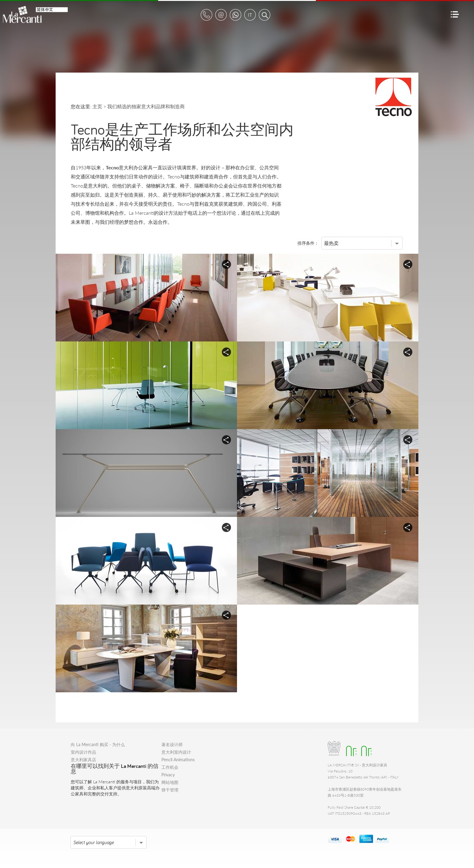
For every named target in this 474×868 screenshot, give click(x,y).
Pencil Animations (178, 760)
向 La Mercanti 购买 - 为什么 (98, 744)
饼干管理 (170, 790)
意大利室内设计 (176, 752)
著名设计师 (172, 744)
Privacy (168, 775)
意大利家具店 (83, 760)
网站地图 (170, 782)
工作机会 (170, 767)
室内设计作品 (83, 752)
